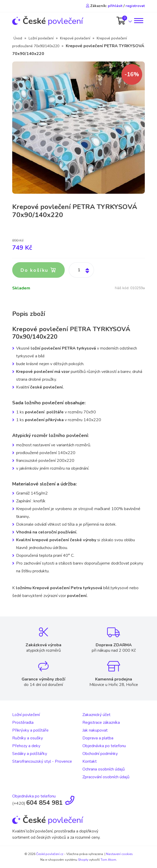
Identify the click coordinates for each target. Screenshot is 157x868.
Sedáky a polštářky (30, 754)
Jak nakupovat (95, 730)
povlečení (48, 21)
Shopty (83, 860)
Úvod (18, 38)
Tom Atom (108, 860)
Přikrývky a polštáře (30, 730)
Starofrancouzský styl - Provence (42, 761)
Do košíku (38, 270)
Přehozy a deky (26, 746)
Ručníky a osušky (28, 738)
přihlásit (115, 6)
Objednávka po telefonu (104, 746)
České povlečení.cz (50, 854)
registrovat (135, 6)
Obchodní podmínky (100, 754)
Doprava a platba (98, 738)
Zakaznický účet (96, 715)
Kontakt (90, 761)
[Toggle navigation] (138, 21)
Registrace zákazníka (101, 723)
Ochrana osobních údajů (104, 769)
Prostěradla (23, 723)
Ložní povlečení (41, 38)
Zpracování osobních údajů (106, 777)
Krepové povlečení (75, 38)
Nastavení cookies (119, 854)
